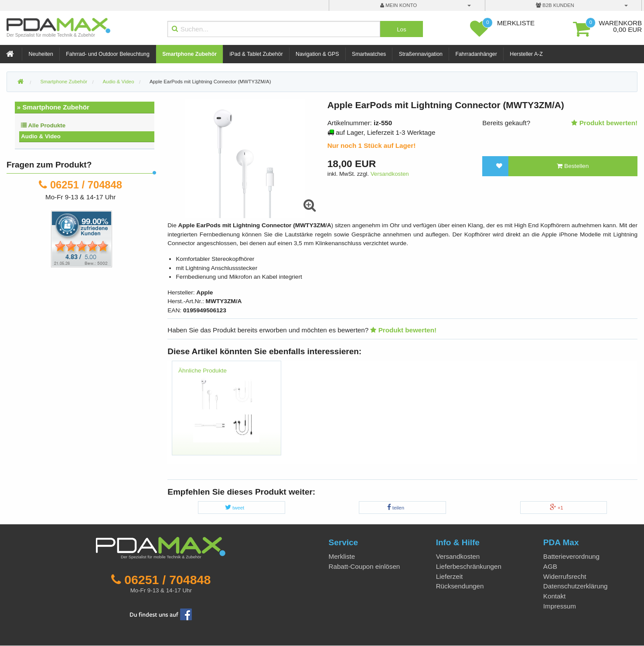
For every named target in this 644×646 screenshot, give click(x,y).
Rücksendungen (460, 586)
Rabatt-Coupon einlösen (365, 566)
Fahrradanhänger (476, 54)
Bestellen (573, 166)
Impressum (560, 606)
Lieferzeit (450, 576)
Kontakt (555, 596)
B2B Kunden (555, 5)
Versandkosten (390, 174)
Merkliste (342, 556)
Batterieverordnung (571, 556)
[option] (226, 412)
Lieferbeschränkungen (469, 566)
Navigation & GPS (317, 54)
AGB (550, 566)
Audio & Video (41, 136)
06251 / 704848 (86, 185)
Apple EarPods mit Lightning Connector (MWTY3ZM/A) (210, 82)
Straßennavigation (421, 54)
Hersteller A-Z (526, 54)
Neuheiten (41, 54)
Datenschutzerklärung (576, 586)
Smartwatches (369, 54)
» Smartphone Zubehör (53, 107)
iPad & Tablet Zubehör (256, 54)
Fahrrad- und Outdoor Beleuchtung (107, 54)
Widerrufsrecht (565, 576)
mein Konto (399, 5)
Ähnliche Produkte (203, 371)
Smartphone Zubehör (189, 54)
